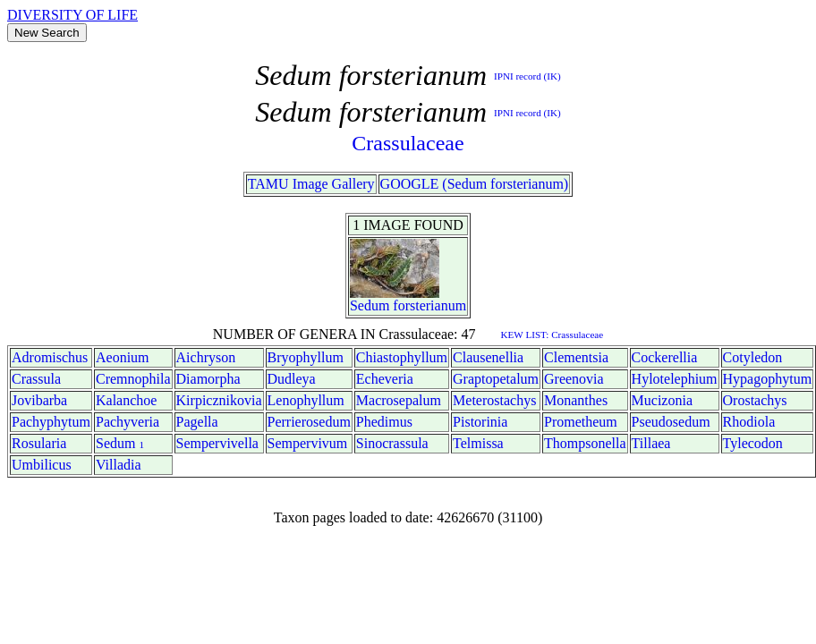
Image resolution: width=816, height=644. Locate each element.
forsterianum (429, 305)
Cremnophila (133, 379)
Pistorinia (480, 422)
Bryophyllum (306, 357)
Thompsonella (585, 443)
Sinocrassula (392, 443)
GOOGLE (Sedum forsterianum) (475, 184)
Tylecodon (753, 443)
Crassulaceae (408, 143)
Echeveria (385, 379)
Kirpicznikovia (219, 400)
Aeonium (123, 357)
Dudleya (292, 379)
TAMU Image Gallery (311, 184)
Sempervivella (217, 443)
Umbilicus (42, 465)
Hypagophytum (768, 379)
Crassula (36, 379)
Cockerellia (665, 357)
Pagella (197, 422)
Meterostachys (494, 400)
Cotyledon (753, 357)
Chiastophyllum (402, 357)
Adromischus (50, 357)
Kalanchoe (126, 400)
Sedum (370, 305)
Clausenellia (488, 357)
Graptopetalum (496, 379)
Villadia (119, 465)
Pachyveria (127, 422)
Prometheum (581, 422)
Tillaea (651, 443)
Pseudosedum (671, 422)
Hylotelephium (675, 379)
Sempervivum (308, 443)
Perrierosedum (309, 422)
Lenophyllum (306, 400)
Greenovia (574, 379)
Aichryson (206, 357)
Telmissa (478, 443)
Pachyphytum (51, 422)
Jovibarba (39, 400)
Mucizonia (662, 400)
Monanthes (576, 400)
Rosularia (39, 443)
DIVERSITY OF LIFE (72, 15)
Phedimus (384, 422)
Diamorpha (208, 379)
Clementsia (576, 357)
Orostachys (755, 400)
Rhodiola (749, 422)
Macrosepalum (399, 400)
